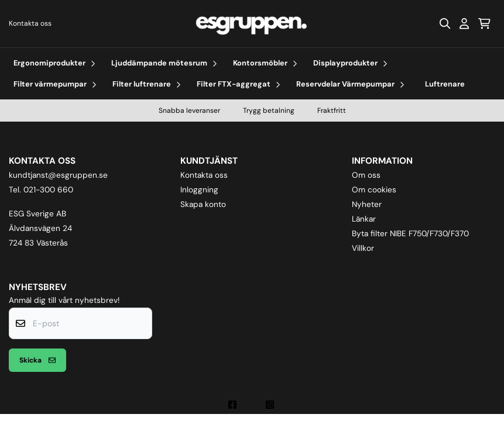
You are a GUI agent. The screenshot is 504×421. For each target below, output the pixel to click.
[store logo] (252, 24)
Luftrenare (445, 84)
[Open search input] (445, 23)
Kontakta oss (30, 23)
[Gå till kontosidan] (464, 23)
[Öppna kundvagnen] (484, 23)
